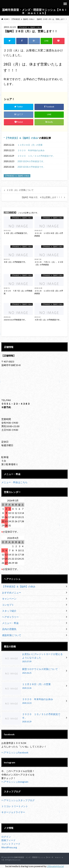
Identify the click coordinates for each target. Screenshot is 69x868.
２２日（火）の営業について (20, 190)
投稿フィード (8, 840)
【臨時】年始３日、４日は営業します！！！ (42, 197)
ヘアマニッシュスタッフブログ (18, 800)
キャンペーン (9, 599)
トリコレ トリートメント (15, 806)
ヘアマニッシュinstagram (15, 782)
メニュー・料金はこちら (14, 482)
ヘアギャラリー (10, 617)
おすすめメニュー (12, 592)
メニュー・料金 (10, 623)
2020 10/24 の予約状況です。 (31, 161)
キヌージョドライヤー (13, 812)
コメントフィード (11, 844)
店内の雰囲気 (9, 629)
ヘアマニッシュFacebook (15, 752)
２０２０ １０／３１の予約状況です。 (36, 156)
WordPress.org (9, 847)
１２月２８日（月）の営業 (30, 145)
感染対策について (12, 635)
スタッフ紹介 (9, 611)
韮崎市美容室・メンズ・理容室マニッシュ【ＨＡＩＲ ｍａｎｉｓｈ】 (35, 11)
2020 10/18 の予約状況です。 (31, 167)
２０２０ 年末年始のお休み (31, 150)
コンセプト (8, 605)
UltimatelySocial (55, 866)
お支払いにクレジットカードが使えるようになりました (33, 658)
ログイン (6, 837)
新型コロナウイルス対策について (33, 671)
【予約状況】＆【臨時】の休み (21, 138)
